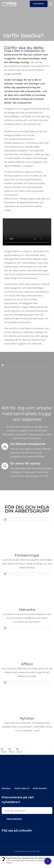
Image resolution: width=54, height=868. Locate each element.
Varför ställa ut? (22, 792)
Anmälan (6, 792)
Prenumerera (14, 822)
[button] (2, 752)
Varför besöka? (40, 792)
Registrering (39, 4)
